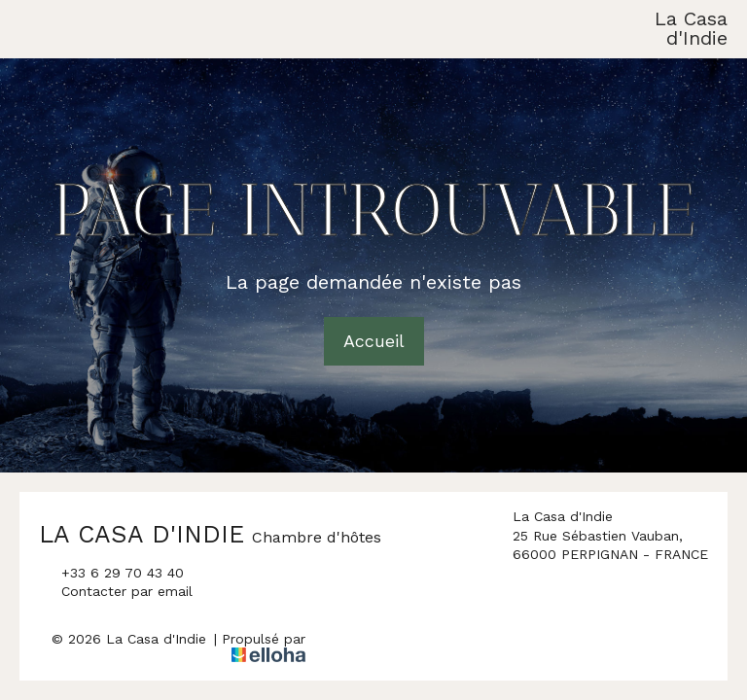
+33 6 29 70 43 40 (111, 574)
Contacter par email (116, 592)
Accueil (374, 341)
